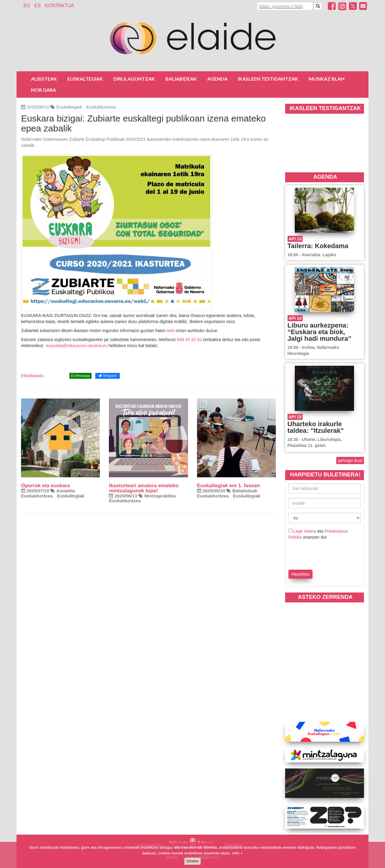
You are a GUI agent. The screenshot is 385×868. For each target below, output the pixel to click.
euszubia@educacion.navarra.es (76, 346)
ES (37, 6)
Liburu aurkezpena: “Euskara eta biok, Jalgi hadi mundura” (320, 332)
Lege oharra (305, 531)
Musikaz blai (327, 79)
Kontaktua (60, 6)
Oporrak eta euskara (45, 486)
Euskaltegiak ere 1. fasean (228, 486)
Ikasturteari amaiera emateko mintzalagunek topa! (144, 488)
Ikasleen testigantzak (268, 79)
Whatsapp (80, 376)
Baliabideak (181, 79)
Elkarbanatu (32, 376)
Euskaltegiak (85, 79)
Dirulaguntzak (134, 79)
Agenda (217, 79)
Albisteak (44, 79)
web (171, 331)
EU (27, 6)
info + (237, 853)
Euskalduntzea (101, 107)
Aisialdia (66, 491)
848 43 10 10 (189, 340)
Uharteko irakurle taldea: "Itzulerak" (316, 427)
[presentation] (324, 554)
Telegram (107, 376)
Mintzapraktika (160, 496)
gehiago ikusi (350, 460)
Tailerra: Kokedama (318, 246)
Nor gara (43, 90)
